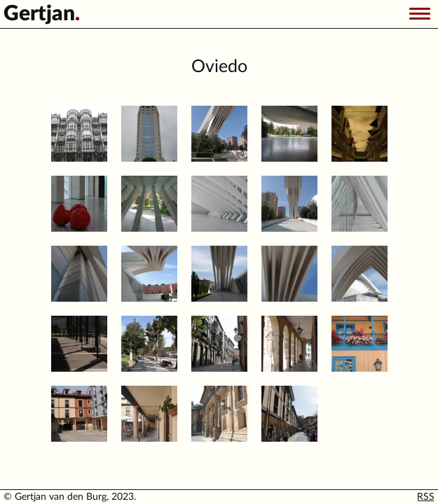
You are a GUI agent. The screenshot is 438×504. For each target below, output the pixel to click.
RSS (426, 497)
